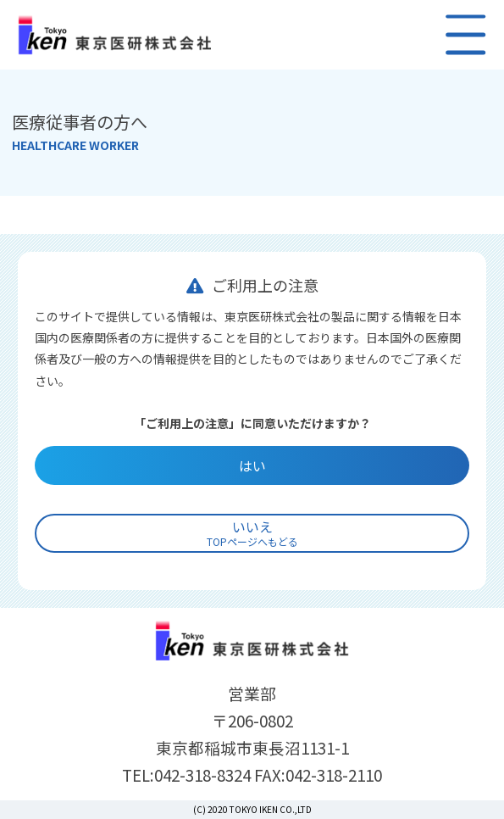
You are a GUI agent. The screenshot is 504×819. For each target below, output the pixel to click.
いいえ (252, 532)
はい (252, 465)
